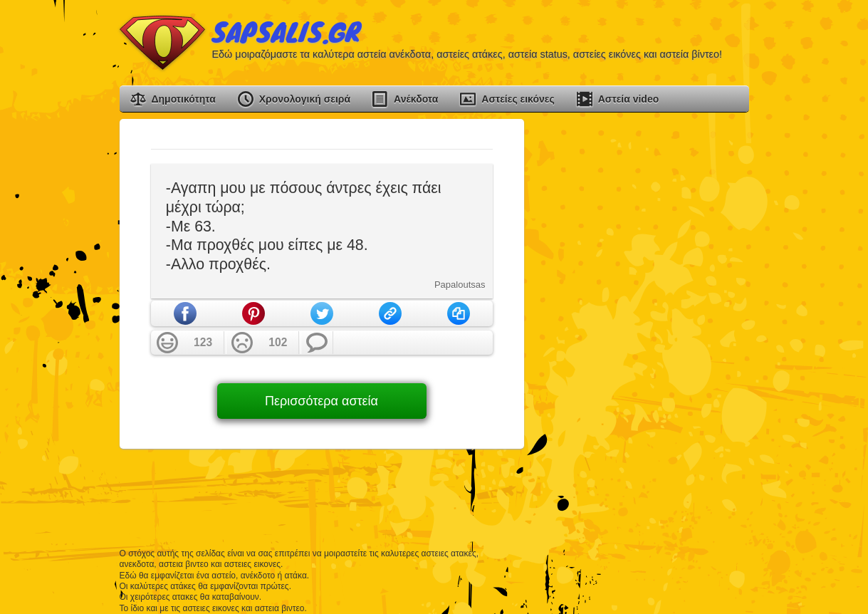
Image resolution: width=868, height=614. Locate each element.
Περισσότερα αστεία (321, 401)
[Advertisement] (642, 333)
